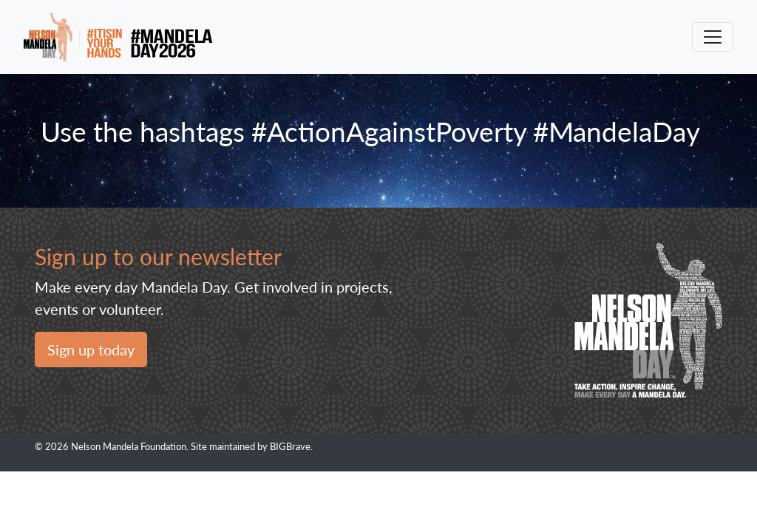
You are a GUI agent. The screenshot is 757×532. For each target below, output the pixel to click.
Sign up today (91, 349)
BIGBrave (290, 446)
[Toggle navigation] (713, 37)
